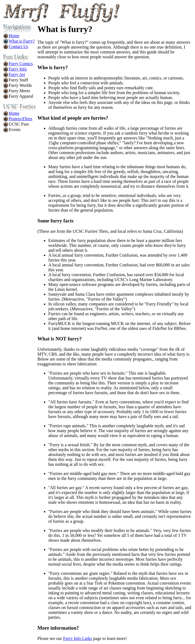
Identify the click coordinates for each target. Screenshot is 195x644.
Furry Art (17, 74)
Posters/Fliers (20, 119)
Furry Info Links (78, 638)
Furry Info (18, 69)
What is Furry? (22, 41)
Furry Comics (21, 64)
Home (14, 36)
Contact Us (18, 47)
